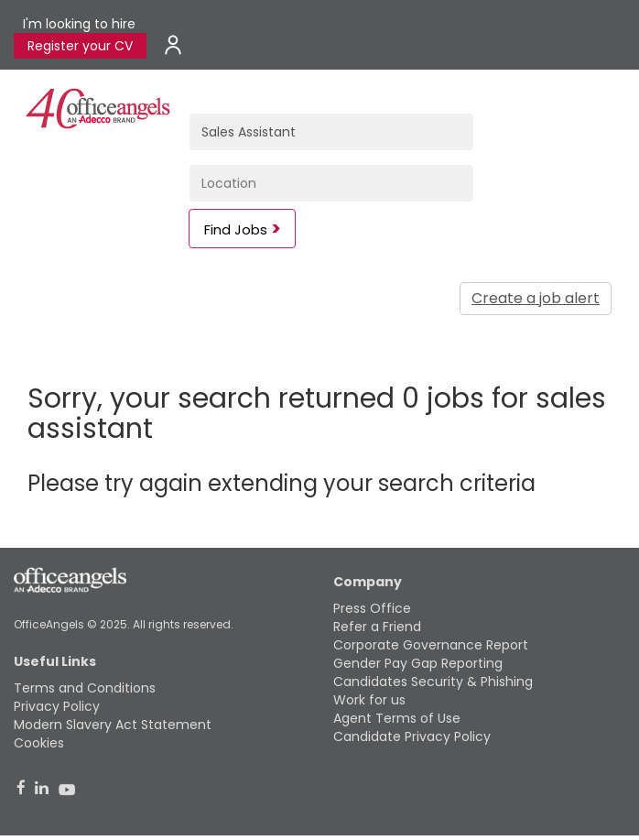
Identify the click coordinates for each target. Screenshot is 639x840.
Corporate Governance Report (431, 645)
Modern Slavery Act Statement (113, 725)
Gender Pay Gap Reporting (418, 663)
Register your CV (80, 46)
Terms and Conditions (85, 688)
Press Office (372, 608)
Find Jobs (236, 229)
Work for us (369, 700)
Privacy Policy (57, 706)
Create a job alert (536, 298)
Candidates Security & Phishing (433, 682)
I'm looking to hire (79, 24)
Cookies (39, 743)
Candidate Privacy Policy (412, 736)
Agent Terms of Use (397, 718)
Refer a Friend (377, 627)
